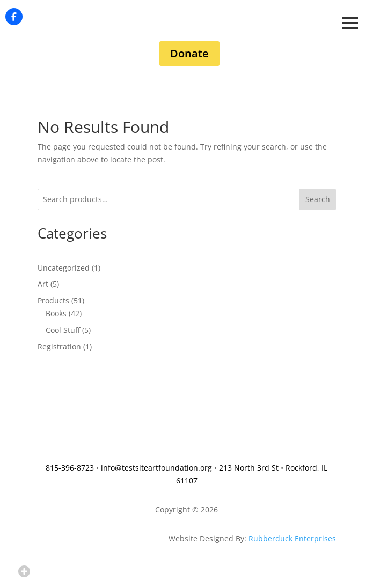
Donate (189, 53)
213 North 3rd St (249, 468)
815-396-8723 (70, 468)
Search (318, 199)
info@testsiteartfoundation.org (156, 468)
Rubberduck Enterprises (292, 538)
